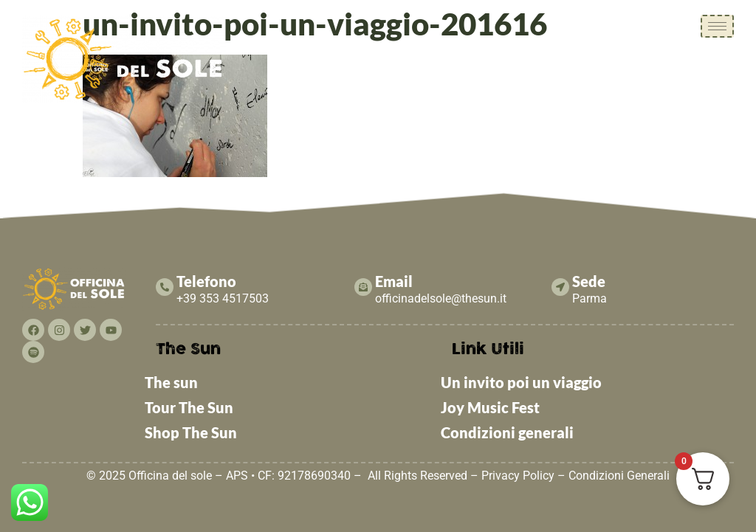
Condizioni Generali (619, 476)
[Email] (363, 287)
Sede (589, 281)
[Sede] (560, 287)
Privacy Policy (518, 476)
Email (394, 281)
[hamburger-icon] (717, 26)
